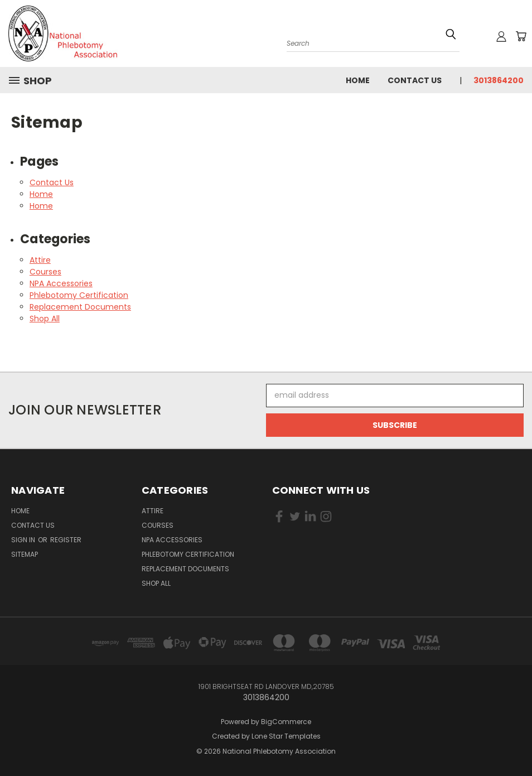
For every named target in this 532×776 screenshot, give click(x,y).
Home (358, 80)
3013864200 (499, 80)
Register (66, 540)
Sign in (24, 540)
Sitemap (25, 554)
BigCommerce (286, 722)
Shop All (45, 319)
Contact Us (415, 80)
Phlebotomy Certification (79, 295)
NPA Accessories (61, 283)
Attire (40, 260)
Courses (45, 272)
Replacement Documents (80, 307)
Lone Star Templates (286, 736)
